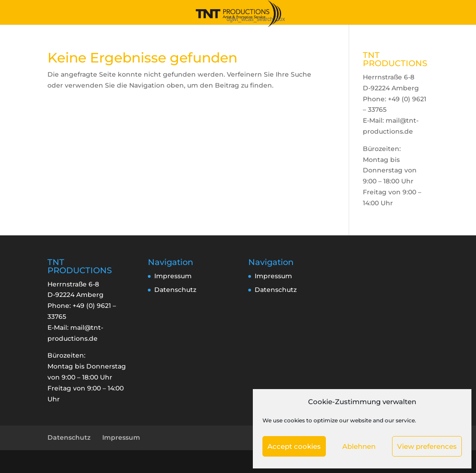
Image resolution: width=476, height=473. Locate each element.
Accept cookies (294, 446)
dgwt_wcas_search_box (256, 19)
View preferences (427, 446)
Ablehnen (359, 446)
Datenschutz (175, 290)
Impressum (173, 276)
